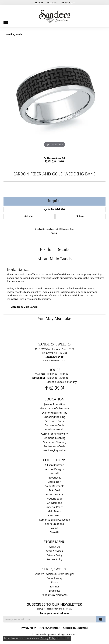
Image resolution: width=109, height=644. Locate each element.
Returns (81, 216)
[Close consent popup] (68, 638)
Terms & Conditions (49, 628)
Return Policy (54, 559)
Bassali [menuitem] (54, 473)
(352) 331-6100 (55, 161)
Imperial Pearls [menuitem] (55, 507)
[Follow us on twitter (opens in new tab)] (57, 388)
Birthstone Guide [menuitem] (54, 421)
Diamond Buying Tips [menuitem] (54, 413)
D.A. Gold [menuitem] (54, 490)
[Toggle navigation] (6, 21)
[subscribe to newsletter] (101, 619)
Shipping (29, 216)
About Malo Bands (55, 259)
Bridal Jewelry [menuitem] (55, 578)
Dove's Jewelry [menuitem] (55, 494)
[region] (54, 98)
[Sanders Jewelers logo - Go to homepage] (55, 16)
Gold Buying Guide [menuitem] (54, 450)
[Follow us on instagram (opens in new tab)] (51, 388)
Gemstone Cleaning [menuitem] (54, 442)
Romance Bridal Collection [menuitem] (54, 520)
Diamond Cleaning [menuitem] (54, 438)
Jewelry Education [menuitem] (54, 404)
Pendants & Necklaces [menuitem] (54, 595)
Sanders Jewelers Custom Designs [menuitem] (55, 574)
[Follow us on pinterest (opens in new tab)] (62, 388)
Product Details (55, 250)
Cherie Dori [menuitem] (54, 482)
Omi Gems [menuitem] (54, 515)
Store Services (54, 551)
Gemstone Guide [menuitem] (55, 425)
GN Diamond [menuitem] (54, 503)
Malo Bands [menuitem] (54, 511)
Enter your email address (55, 613)
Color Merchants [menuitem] (55, 486)
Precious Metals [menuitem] (54, 429)
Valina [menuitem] (54, 528)
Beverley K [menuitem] (54, 478)
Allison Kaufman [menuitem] (55, 465)
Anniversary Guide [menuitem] (54, 446)
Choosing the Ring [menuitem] (55, 417)
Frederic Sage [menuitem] (54, 499)
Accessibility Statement (75, 628)
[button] (39, 3)
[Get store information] (54, 361)
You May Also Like (54, 319)
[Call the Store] (54, 357)
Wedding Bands (14, 34)
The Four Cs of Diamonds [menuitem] (55, 408)
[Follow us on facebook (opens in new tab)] (46, 388)
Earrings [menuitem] (54, 586)
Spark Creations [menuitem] (54, 524)
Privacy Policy (54, 555)
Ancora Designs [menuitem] (54, 469)
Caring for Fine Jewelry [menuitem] (55, 434)
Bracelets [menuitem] (54, 591)
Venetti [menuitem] (55, 532)
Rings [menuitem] (54, 582)
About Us (55, 547)
